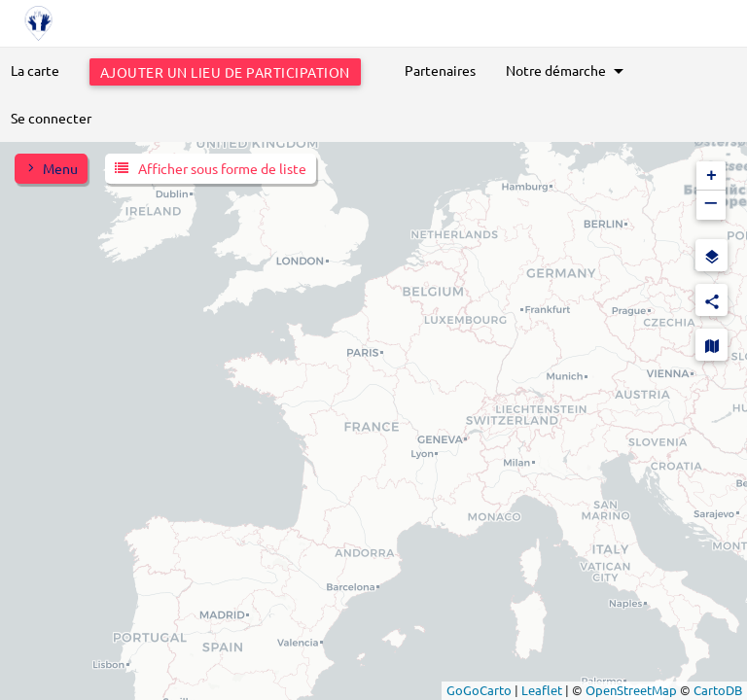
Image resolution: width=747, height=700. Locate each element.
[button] (711, 176)
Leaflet (542, 690)
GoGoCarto (479, 690)
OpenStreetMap (631, 690)
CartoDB (718, 690)
